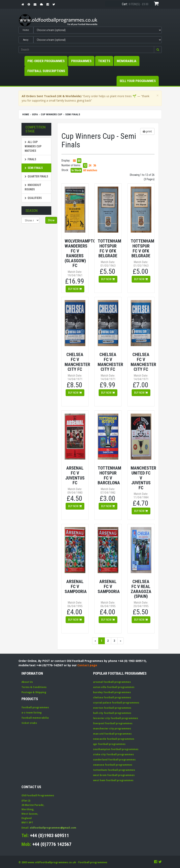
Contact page (87, 665)
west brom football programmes (114, 775)
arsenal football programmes (112, 682)
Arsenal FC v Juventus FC (75, 475)
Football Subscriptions (46, 71)
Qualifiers (33, 198)
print (147, 131)
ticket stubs (29, 723)
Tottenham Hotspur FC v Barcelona (109, 475)
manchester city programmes (112, 729)
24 (90, 165)
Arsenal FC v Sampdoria (76, 586)
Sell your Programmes (138, 81)
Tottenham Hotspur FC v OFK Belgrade (109, 248)
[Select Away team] (98, 40)
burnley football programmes (112, 692)
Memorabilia (127, 61)
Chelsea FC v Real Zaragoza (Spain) (141, 589)
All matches (90, 170)
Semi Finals (34, 168)
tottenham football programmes (114, 770)
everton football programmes (112, 708)
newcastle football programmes (114, 739)
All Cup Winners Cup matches (33, 146)
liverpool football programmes (113, 723)
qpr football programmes (109, 744)
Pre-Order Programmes (46, 61)
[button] (158, 50)
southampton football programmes (116, 749)
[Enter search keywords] (86, 50)
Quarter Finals (36, 176)
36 (95, 165)
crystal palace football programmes (116, 703)
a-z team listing (32, 713)
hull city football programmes (112, 713)
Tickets (104, 61)
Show (51, 220)
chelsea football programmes (112, 697)
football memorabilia (35, 718)
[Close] (158, 95)
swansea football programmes (113, 765)
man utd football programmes (112, 734)
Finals (30, 159)
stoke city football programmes (113, 754)
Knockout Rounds (33, 187)
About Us (27, 682)
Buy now (75, 289)
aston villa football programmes (114, 687)
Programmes (81, 61)
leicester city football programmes (116, 718)
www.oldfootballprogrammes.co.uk (52, 862)
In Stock (76, 170)
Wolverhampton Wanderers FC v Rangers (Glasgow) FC (81, 253)
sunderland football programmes (114, 760)
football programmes (35, 707)
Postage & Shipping (34, 692)
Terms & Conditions (34, 687)
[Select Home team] (98, 30)
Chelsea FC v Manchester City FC (77, 362)
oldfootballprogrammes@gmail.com (53, 828)
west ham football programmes (113, 780)
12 (85, 165)
